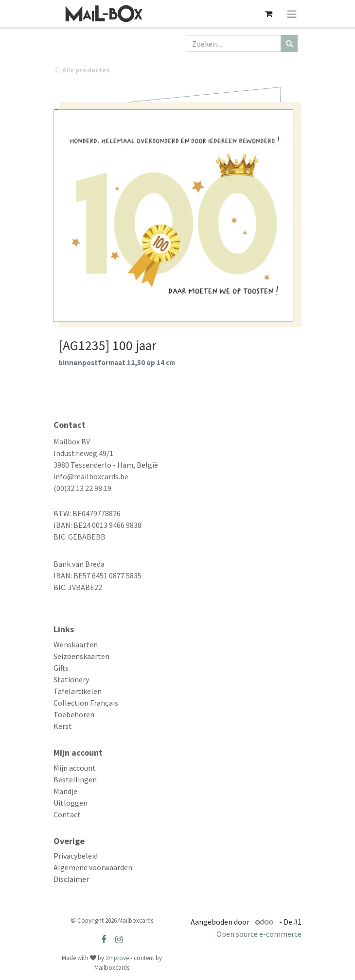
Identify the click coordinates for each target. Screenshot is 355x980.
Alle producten (82, 70)
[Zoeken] (289, 43)
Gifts (61, 668)
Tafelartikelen (78, 691)
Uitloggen (71, 803)
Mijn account (75, 768)
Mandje (65, 791)
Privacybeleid (76, 856)
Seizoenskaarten (81, 656)
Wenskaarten (76, 644)
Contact (67, 814)
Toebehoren (74, 714)
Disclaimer (71, 879)
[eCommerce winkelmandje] (268, 14)
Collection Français (86, 703)
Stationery (71, 679)
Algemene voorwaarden (93, 867)
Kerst (63, 726)
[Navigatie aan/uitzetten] (292, 14)
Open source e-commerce (259, 934)
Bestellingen (75, 779)
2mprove (117, 958)
